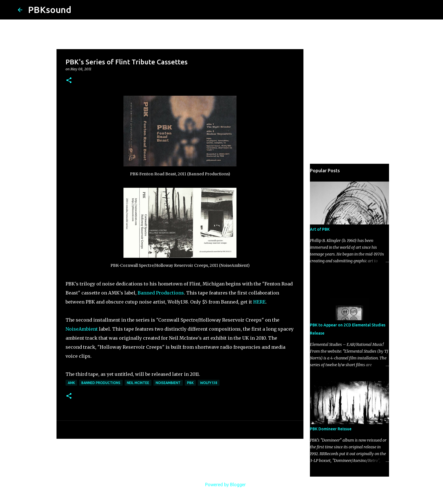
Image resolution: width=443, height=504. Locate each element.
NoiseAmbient (82, 329)
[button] (69, 81)
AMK (71, 383)
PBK (190, 383)
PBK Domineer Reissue (331, 429)
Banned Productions (161, 293)
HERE (259, 302)
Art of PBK (320, 229)
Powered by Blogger (221, 485)
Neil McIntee (138, 383)
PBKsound (50, 10)
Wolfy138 (209, 383)
